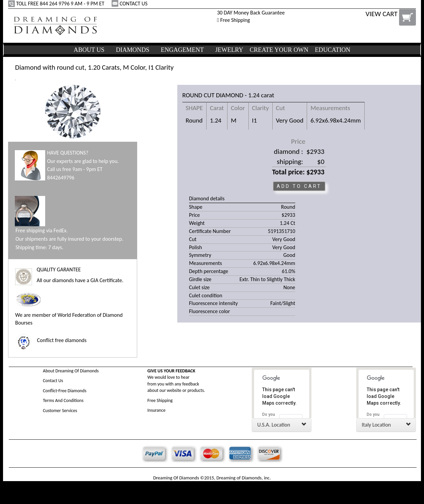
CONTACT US (130, 4)
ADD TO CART (299, 186)
